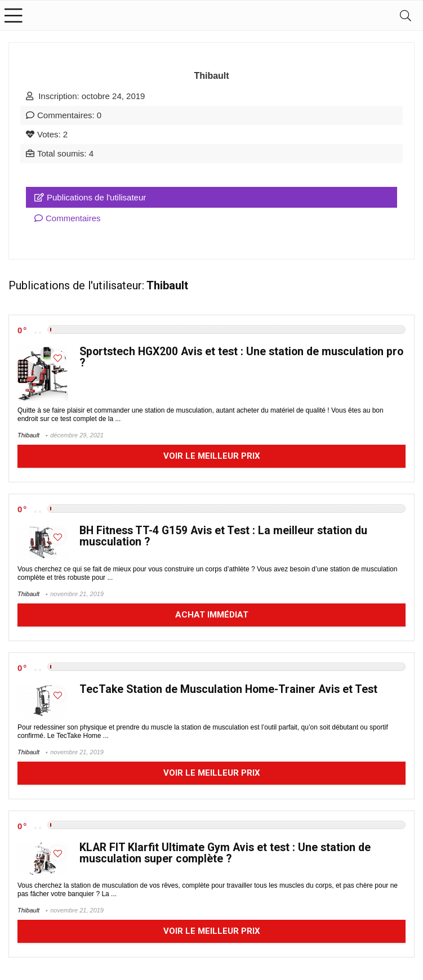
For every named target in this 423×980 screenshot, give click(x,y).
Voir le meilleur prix (212, 456)
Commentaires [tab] (68, 218)
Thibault (28, 435)
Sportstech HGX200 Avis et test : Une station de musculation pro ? (241, 357)
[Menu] (14, 15)
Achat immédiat (212, 615)
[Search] (406, 15)
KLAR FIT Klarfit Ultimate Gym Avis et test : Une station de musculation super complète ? (225, 853)
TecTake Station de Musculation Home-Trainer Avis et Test (228, 689)
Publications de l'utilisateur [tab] (90, 197)
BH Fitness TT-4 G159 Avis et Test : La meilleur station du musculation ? (223, 536)
